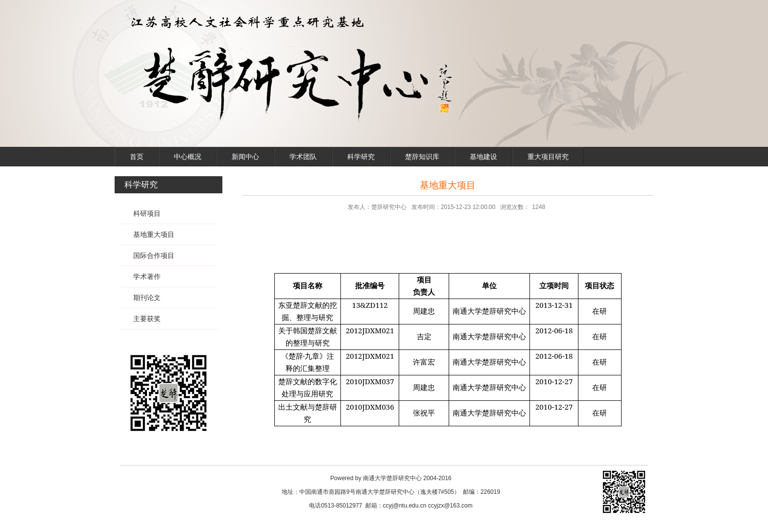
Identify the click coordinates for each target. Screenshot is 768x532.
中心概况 (188, 157)
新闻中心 (245, 157)
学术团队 (303, 157)
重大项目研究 (548, 157)
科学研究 (361, 157)
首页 (137, 157)
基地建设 (483, 157)
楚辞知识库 (422, 157)
